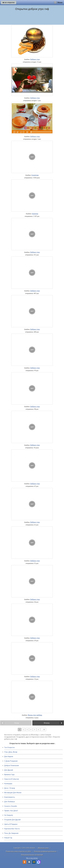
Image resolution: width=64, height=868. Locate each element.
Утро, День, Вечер (11, 752)
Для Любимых (10, 802)
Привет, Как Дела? (11, 811)
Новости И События (12, 779)
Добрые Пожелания (12, 766)
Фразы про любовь (35, 715)
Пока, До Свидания (11, 833)
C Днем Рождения (11, 761)
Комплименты (10, 797)
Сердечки (35, 175)
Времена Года (9, 775)
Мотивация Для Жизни (13, 793)
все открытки (9, 2)
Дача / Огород (10, 788)
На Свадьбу (9, 815)
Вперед (47, 723)
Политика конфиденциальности (45, 851)
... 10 (43, 730)
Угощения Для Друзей (12, 820)
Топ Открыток (9, 747)
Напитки (35, 214)
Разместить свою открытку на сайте (18, 851)
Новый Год (8, 838)
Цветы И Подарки (11, 824)
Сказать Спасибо (11, 806)
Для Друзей (9, 770)
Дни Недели (9, 757)
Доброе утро (35, 59)
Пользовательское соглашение (32, 855)
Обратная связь (43, 848)
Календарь (8, 784)
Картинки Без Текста (12, 829)
